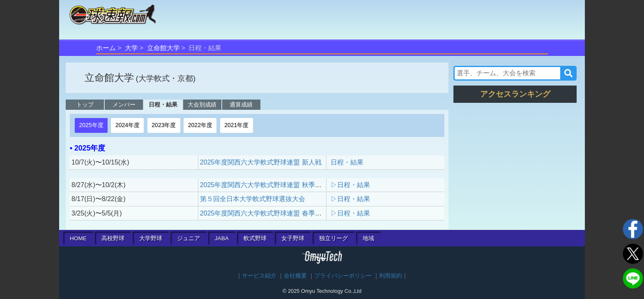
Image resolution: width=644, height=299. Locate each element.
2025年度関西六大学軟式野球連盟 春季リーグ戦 (271, 213)
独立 (333, 238)
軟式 (255, 238)
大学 (131, 48)
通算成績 (241, 104)
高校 (113, 238)
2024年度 (128, 125)
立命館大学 (163, 48)
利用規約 (391, 276)
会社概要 (295, 276)
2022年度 (200, 125)
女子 (293, 238)
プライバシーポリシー (343, 276)
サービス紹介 (259, 276)
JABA (222, 238)
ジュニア (189, 238)
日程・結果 (163, 104)
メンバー (124, 104)
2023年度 (164, 125)
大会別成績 (202, 104)
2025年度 (91, 125)
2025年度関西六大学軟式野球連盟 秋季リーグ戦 (271, 185)
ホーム (106, 48)
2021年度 (236, 125)
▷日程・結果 (350, 185)
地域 (368, 238)
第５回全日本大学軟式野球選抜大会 (253, 199)
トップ (85, 104)
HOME (78, 238)
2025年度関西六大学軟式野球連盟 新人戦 (261, 162)
